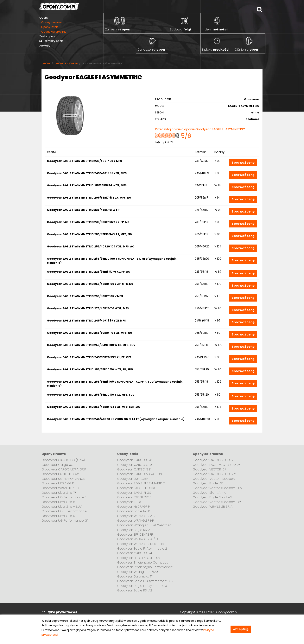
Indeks (215, 29)
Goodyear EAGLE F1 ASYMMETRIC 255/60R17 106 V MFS (85, 296)
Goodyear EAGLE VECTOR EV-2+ (217, 465)
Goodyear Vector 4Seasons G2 (217, 502)
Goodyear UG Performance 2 (64, 497)
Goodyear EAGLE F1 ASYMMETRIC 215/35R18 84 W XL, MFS (87, 185)
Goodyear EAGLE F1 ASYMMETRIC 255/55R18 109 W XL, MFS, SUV (91, 345)
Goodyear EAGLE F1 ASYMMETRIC (141, 483)
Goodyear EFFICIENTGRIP (135, 535)
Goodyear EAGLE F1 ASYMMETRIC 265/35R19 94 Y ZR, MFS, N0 (89, 234)
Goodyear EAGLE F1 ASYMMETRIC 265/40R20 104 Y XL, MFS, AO (91, 246)
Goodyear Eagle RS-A (134, 530)
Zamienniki (118, 29)
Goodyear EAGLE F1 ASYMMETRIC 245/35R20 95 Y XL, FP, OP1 (89, 357)
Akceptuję (241, 629)
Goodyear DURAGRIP (133, 479)
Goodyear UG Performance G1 (65, 521)
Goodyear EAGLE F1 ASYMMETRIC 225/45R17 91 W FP (83, 210)
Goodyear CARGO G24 (135, 553)
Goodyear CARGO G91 (134, 469)
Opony (44, 18)
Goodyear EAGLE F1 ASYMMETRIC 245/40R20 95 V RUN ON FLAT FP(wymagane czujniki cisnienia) (116, 419)
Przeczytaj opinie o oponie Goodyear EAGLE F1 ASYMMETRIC (200, 129)
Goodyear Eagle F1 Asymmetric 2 (142, 548)
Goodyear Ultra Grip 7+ (59, 493)
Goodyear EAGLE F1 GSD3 (136, 488)
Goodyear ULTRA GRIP (58, 483)
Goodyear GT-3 (129, 502)
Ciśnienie (246, 50)
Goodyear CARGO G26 (135, 460)
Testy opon (47, 36)
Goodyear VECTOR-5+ (210, 469)
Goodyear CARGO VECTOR (213, 460)
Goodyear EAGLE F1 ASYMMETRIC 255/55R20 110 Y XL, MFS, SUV (91, 395)
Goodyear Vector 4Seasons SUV (217, 488)
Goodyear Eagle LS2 (208, 483)
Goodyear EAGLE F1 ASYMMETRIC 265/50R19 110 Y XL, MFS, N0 (89, 333)
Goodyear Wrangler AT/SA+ (138, 572)
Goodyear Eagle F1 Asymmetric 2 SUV (145, 581)
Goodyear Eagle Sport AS (212, 497)
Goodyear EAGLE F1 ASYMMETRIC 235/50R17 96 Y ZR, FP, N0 (88, 222)
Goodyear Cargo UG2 (58, 465)
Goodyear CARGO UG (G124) (63, 460)
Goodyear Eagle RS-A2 (135, 590)
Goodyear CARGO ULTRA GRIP (64, 469)
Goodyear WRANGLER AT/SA (138, 539)
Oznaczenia (151, 50)
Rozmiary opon (51, 41)
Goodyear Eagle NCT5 (134, 511)
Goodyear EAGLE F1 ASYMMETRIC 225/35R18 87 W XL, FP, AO (89, 272)
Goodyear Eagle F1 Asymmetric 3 (142, 586)
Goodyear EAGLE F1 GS (134, 493)
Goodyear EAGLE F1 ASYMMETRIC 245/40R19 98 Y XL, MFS (87, 173)
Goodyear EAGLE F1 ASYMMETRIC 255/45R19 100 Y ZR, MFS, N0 (90, 284)
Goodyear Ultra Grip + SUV (62, 507)
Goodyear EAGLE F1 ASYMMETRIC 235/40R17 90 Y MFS (84, 161)
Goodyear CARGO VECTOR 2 (214, 474)
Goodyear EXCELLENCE (134, 497)
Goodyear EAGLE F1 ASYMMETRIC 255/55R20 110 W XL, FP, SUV (90, 369)
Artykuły (45, 46)
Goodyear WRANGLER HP (136, 521)
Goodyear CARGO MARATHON (139, 474)
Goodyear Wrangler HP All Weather (144, 525)
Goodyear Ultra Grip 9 (58, 516)
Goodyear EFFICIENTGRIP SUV (139, 558)
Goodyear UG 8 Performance (64, 511)
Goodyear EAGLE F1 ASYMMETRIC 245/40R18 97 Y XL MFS (86, 321)
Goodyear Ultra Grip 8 (58, 502)
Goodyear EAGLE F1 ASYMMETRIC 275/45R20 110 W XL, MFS (88, 308)
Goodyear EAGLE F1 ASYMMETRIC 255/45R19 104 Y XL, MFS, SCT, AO (94, 407)
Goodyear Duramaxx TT (135, 576)
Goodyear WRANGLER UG (60, 488)
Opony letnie (50, 27)
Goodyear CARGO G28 (135, 465)
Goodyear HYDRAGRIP (133, 507)
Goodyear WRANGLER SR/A (213, 507)
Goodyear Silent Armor (210, 493)
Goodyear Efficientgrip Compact (142, 562)
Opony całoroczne (54, 32)
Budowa (180, 29)
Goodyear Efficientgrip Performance (145, 567)
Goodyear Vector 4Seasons (214, 479)
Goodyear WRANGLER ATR (136, 516)
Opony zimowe (51, 22)
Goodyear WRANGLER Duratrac (140, 544)
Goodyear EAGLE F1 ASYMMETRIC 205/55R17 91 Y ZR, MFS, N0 (89, 198)
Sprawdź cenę (243, 163)
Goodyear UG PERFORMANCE (63, 479)
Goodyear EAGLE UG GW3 (61, 474)
